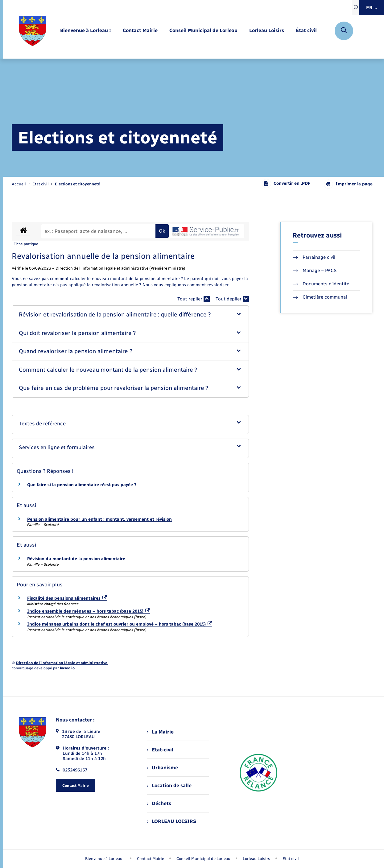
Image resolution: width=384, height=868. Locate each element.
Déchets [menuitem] (159, 803)
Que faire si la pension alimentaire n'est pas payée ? (82, 485)
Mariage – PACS (315, 271)
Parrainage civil (314, 257)
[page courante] (77, 184)
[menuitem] (86, 31)
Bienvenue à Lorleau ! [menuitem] (105, 859)
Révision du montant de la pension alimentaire (76, 559)
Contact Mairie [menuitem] (151, 859)
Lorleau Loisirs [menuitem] (256, 859)
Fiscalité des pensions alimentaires (67, 598)
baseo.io (67, 668)
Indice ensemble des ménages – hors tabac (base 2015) (89, 611)
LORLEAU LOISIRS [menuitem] (172, 821)
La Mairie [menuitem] (160, 732)
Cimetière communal (320, 297)
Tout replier (194, 299)
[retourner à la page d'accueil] (33, 31)
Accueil (19, 184)
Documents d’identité (321, 284)
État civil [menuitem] (291, 859)
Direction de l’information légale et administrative (62, 663)
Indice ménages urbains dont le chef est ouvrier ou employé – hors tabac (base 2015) (120, 624)
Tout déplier (232, 299)
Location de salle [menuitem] (169, 785)
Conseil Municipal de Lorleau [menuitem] (203, 859)
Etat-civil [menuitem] (160, 750)
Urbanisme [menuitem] (163, 768)
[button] (130, 315)
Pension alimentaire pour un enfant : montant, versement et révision (99, 519)
